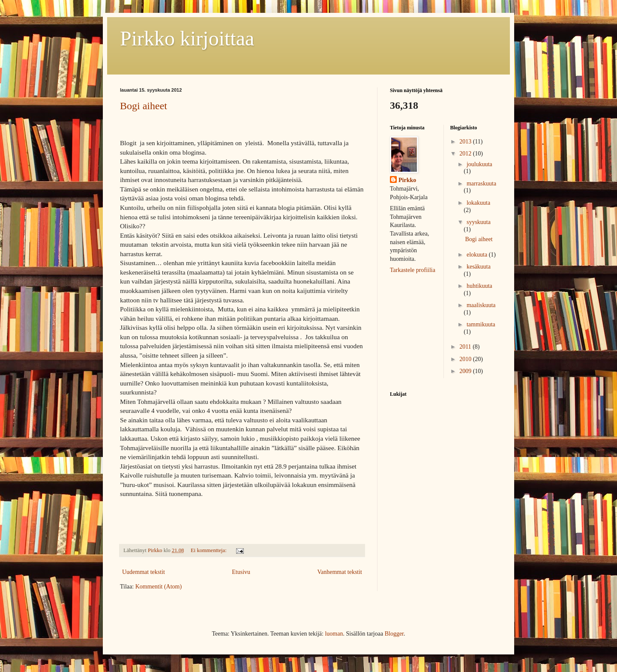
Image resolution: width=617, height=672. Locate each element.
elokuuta (478, 255)
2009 (466, 371)
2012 (466, 154)
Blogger (394, 634)
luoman (334, 634)
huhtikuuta (479, 286)
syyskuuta (479, 222)
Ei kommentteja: (209, 550)
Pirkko (407, 180)
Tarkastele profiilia (413, 270)
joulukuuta (479, 164)
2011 (466, 347)
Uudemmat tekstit (144, 572)
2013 (466, 142)
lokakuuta (478, 203)
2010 (466, 359)
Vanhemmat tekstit (340, 572)
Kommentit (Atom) (159, 587)
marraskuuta (481, 184)
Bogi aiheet (144, 106)
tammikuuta (481, 324)
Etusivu (241, 572)
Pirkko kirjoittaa (187, 38)
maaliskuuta (481, 305)
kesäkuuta (479, 267)
